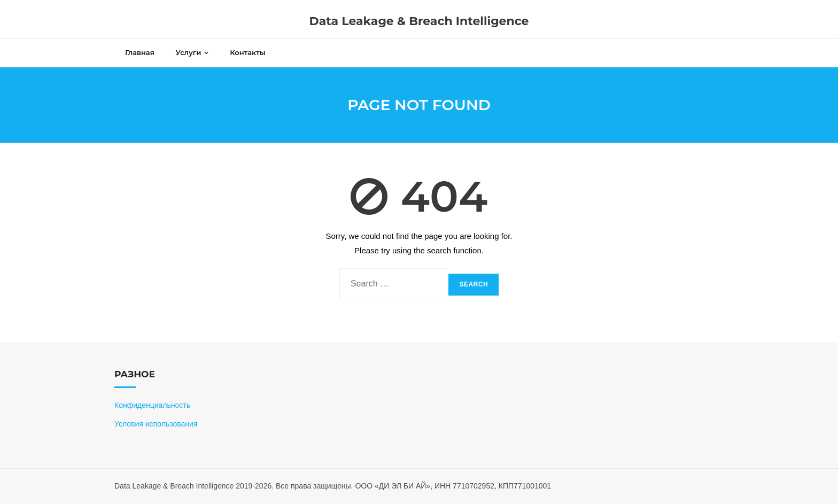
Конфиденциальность (152, 405)
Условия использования (156, 424)
